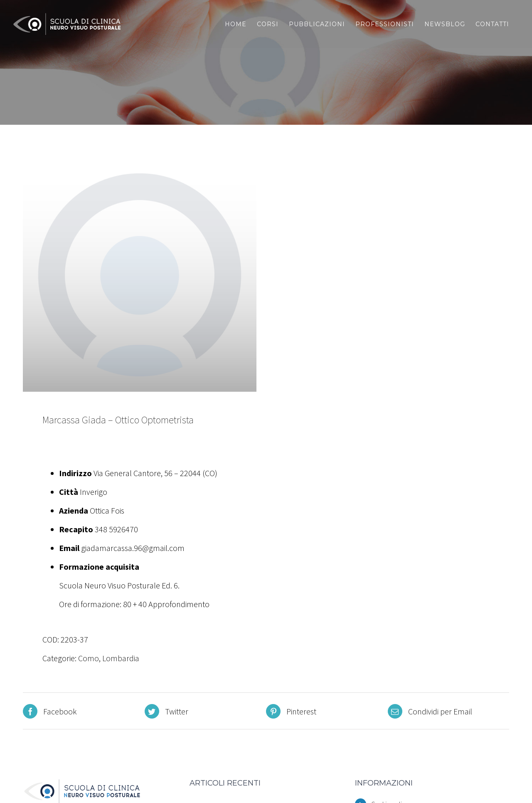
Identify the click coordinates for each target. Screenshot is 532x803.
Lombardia (121, 658)
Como (89, 658)
